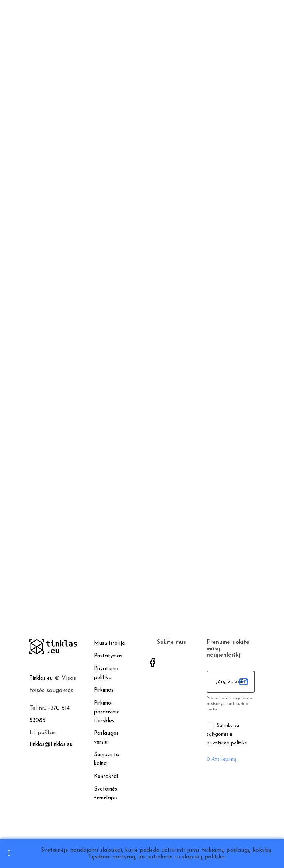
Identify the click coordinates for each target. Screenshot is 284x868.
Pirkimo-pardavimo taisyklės (107, 712)
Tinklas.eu (41, 679)
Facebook (152, 663)
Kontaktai (106, 777)
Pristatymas (108, 656)
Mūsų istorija (110, 644)
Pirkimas (104, 690)
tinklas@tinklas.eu (51, 745)
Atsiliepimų (222, 759)
